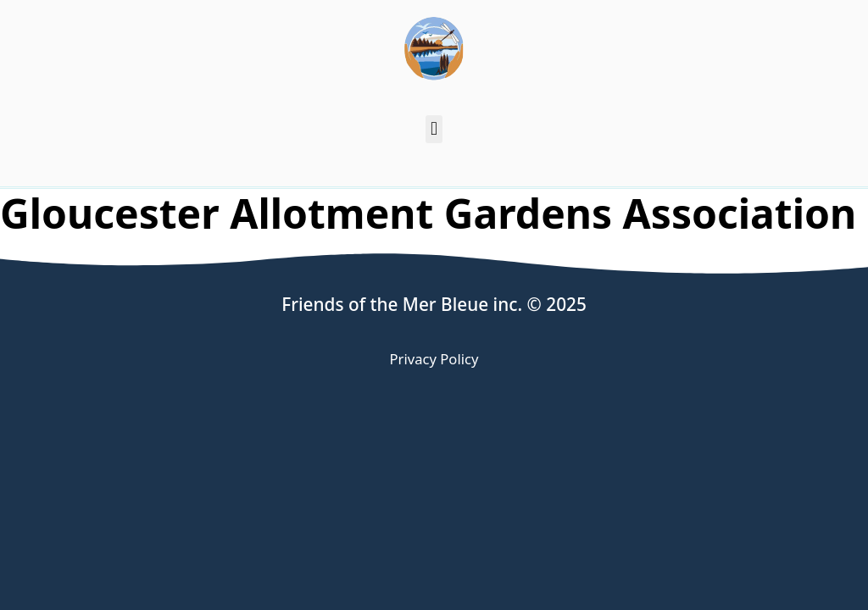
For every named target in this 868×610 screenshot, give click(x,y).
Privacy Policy (434, 359)
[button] (434, 129)
